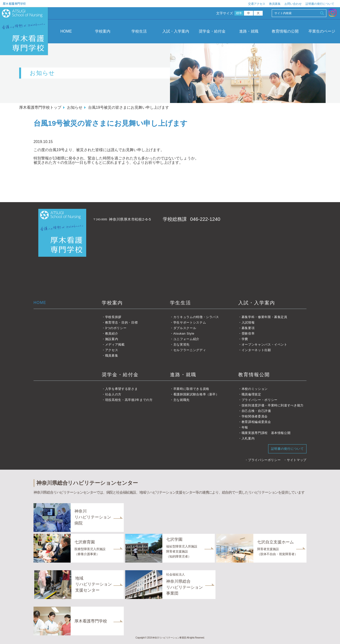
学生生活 (181, 303)
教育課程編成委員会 (256, 422)
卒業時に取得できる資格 (191, 389)
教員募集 (275, 4)
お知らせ (75, 107)
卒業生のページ (322, 31)
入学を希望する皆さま (122, 389)
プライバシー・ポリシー (260, 400)
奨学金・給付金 (212, 31)
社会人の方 (113, 394)
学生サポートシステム (190, 322)
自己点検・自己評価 (256, 411)
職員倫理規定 (251, 394)
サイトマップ (297, 460)
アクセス (112, 350)
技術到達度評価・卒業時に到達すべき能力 (273, 405)
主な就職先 (181, 400)
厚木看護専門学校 (14, 3)
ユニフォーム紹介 (186, 339)
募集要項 (248, 328)
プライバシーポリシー (264, 460)
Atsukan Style (184, 333)
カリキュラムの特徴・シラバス (196, 317)
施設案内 (112, 339)
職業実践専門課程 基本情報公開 (266, 433)
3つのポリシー (116, 328)
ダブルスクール (185, 328)
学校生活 (139, 31)
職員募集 (112, 356)
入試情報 (248, 322)
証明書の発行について (320, 4)
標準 (239, 13)
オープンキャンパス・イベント (264, 345)
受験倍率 (248, 333)
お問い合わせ (293, 4)
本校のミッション (255, 389)
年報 (245, 427)
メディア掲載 (115, 345)
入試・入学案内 (176, 31)
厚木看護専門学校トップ (40, 107)
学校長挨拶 (113, 317)
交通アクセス (257, 4)
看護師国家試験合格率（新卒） (196, 394)
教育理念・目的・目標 (122, 322)
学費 (245, 339)
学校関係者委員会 (255, 416)
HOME (66, 31)
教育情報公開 (254, 375)
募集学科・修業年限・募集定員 (264, 317)
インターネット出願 (256, 350)
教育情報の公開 (285, 31)
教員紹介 (112, 333)
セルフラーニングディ (190, 350)
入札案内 (248, 438)
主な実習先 (181, 345)
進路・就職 (249, 31)
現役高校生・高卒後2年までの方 (129, 400)
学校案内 (103, 31)
